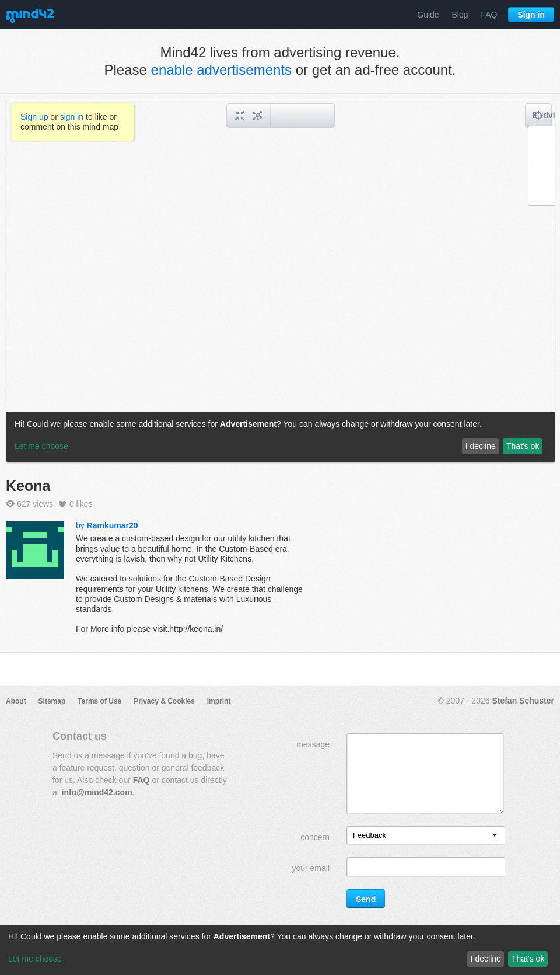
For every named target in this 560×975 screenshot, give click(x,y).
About (16, 701)
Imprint (219, 701)
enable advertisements (221, 70)
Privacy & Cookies (164, 701)
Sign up (34, 117)
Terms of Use (99, 701)
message (313, 744)
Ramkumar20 (113, 525)
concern (315, 837)
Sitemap (52, 701)
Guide (428, 15)
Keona (28, 486)
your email (311, 868)
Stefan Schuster (523, 701)
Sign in (531, 15)
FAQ (489, 15)
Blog (460, 15)
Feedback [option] (370, 835)
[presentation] (495, 836)
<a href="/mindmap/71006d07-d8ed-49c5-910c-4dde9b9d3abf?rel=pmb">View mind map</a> (281, 281)
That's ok (528, 959)
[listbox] (426, 835)
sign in (72, 117)
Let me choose (35, 959)
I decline (486, 959)
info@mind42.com (97, 792)
